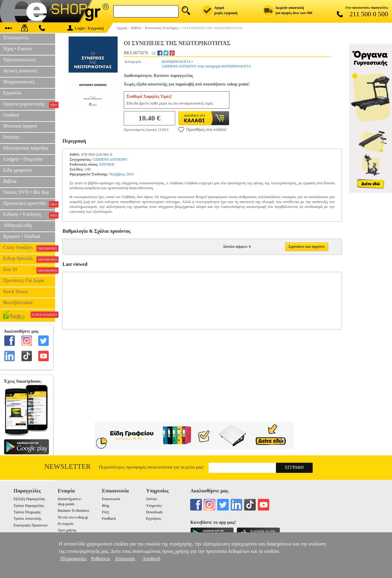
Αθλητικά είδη (17, 225)
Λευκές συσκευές (20, 71)
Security (11, 137)
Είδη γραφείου (17, 170)
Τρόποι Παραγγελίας (29, 506)
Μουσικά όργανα (20, 126)
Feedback (109, 519)
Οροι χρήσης (67, 530)
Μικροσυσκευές (19, 82)
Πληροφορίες (73, 559)
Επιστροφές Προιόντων (31, 525)
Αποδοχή (151, 559)
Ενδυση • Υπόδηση (29, 215)
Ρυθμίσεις (101, 559)
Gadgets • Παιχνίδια (23, 159)
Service (152, 499)
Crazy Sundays (29, 248)
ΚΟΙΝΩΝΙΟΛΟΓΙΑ (176, 62)
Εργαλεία (12, 93)
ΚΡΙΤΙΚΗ (107, 164)
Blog (106, 506)
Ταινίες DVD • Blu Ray (26, 192)
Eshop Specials (29, 259)
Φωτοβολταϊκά (18, 302)
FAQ (106, 512)
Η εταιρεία (65, 524)
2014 (130, 174)
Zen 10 (29, 270)
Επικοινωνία (111, 499)
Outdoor (11, 115)
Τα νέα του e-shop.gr (73, 517)
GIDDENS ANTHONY (110, 159)
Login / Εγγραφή (85, 28)
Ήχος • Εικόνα (17, 49)
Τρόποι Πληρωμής (27, 512)
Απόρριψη (125, 559)
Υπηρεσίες (154, 506)
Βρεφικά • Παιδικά (22, 236)
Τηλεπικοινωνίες (19, 60)
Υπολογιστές (16, 38)
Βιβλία (10, 181)
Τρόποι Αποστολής (27, 519)
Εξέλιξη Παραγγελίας (29, 499)
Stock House (15, 291)
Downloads (154, 512)
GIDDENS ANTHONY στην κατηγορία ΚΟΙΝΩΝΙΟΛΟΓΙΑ (206, 66)
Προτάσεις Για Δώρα (24, 280)
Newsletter (68, 467)
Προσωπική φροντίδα (29, 204)
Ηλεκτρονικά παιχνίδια (26, 148)
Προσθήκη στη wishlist (202, 129)
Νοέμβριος (117, 174)
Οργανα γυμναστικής (29, 105)
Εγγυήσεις (154, 519)
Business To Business (73, 511)
